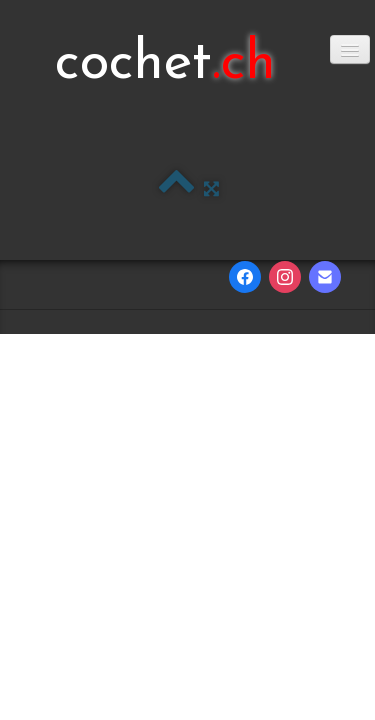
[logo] (165, 65)
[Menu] (350, 49)
